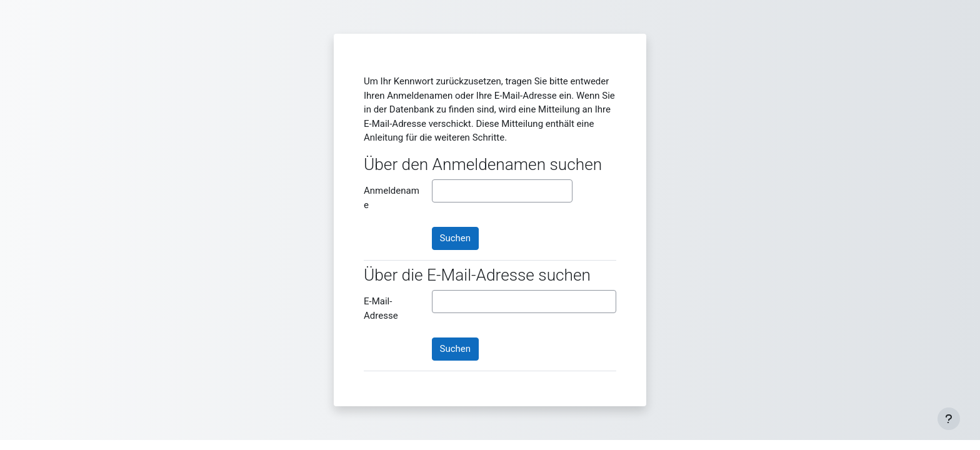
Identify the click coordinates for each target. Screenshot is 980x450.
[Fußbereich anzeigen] (949, 419)
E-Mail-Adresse (381, 308)
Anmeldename (392, 198)
